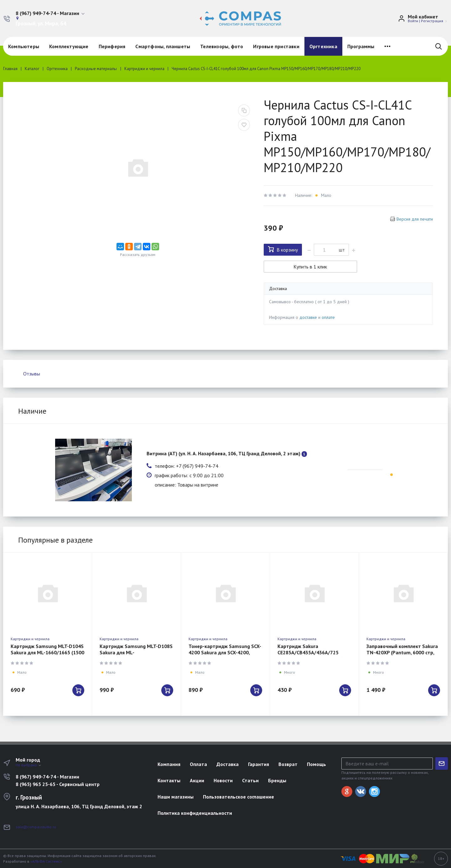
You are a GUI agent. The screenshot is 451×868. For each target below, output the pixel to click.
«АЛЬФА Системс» (46, 861)
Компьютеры (24, 46)
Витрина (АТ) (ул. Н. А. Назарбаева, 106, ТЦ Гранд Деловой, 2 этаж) (223, 453)
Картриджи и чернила (30, 639)
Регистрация (432, 21)
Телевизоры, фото (222, 46)
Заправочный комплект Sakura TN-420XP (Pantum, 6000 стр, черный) (402, 652)
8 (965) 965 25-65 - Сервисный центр (58, 784)
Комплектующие (69, 46)
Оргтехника (323, 46)
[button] (51, 13)
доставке (308, 317)
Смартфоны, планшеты (163, 46)
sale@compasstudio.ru (36, 827)
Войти (413, 21)
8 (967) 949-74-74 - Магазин (47, 777)
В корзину (283, 249)
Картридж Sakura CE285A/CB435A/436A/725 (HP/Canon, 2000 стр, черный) (311, 652)
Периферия (112, 46)
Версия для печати (415, 219)
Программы (361, 46)
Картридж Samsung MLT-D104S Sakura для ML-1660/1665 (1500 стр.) (47, 652)
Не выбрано (29, 765)
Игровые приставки (276, 46)
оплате (328, 317)
